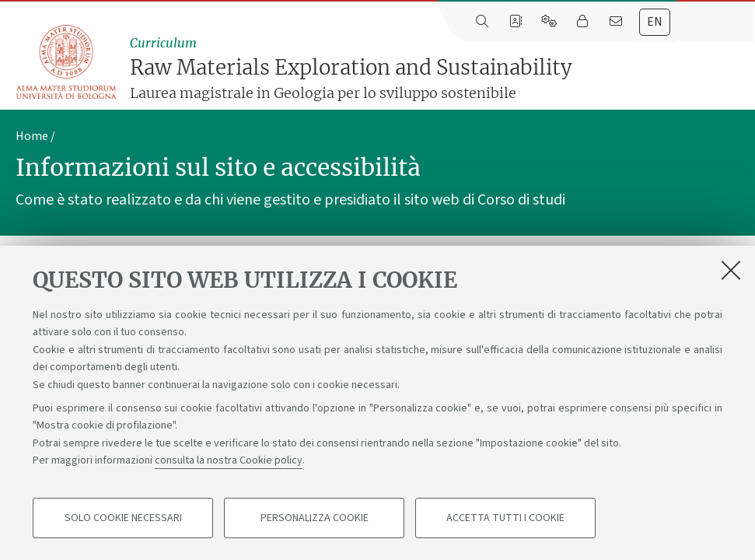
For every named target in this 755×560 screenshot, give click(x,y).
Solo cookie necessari (123, 518)
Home (32, 136)
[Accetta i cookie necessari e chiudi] (731, 270)
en (655, 22)
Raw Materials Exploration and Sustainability (439, 68)
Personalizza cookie (315, 518)
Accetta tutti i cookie (505, 518)
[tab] (655, 22)
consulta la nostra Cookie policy (229, 460)
